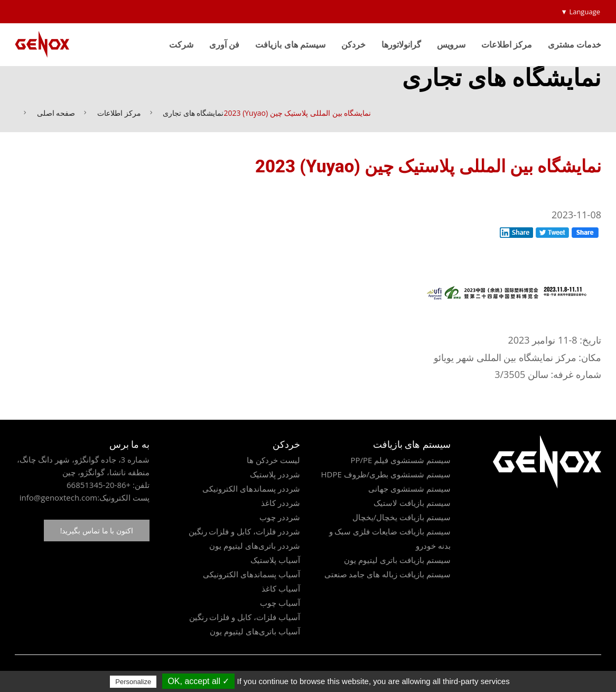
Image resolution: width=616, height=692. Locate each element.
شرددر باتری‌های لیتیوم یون (255, 546)
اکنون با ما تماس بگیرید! (97, 530)
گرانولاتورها (401, 44)
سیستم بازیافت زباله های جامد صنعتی (388, 574)
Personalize (133, 682)
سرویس (451, 44)
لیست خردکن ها (273, 460)
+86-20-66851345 (99, 485)
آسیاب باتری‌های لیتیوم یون (255, 631)
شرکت (181, 44)
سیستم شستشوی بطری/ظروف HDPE (386, 474)
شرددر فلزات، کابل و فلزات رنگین (244, 531)
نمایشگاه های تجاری (193, 113)
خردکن (353, 44)
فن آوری (224, 44)
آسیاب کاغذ (281, 588)
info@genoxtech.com (58, 497)
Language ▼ (580, 12)
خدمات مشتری (575, 44)
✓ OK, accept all (198, 681)
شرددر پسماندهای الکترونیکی (251, 488)
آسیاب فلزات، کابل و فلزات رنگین (245, 617)
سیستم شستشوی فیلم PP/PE (400, 460)
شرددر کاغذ (281, 503)
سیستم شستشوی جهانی (409, 488)
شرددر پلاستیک (275, 474)
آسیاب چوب (280, 603)
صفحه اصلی (56, 113)
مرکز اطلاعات (507, 44)
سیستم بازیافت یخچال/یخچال (402, 517)
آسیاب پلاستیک (275, 560)
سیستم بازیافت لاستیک (412, 503)
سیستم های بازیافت (290, 44)
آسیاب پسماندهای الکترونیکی (251, 574)
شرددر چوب (280, 517)
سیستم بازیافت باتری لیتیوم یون (397, 560)
